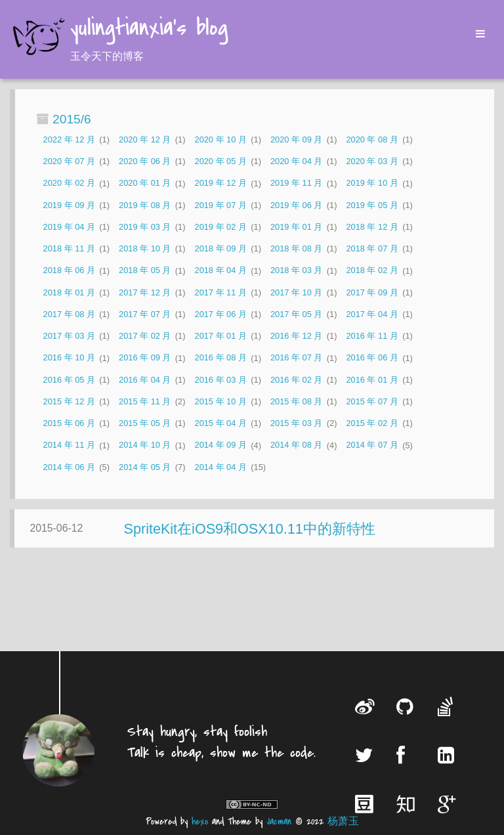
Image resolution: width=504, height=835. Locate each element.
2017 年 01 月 (221, 336)
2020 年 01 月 (145, 183)
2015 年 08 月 (296, 401)
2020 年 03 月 (372, 161)
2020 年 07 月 (69, 161)
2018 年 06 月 (69, 271)
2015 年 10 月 (221, 401)
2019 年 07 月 (221, 205)
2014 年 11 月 (69, 445)
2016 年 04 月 (145, 380)
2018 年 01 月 (69, 292)
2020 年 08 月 (372, 139)
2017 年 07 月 (145, 314)
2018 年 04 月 (221, 271)
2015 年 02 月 (372, 423)
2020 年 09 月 (296, 139)
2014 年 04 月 (221, 467)
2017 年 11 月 (221, 292)
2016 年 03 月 (221, 380)
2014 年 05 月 (145, 467)
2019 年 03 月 (145, 227)
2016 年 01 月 (372, 380)
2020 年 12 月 (145, 139)
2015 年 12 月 (69, 401)
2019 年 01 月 (296, 227)
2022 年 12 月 (69, 139)
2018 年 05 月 (145, 271)
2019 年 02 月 (221, 227)
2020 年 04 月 (296, 161)
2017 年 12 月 (145, 292)
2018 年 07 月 (372, 248)
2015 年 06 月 (69, 423)
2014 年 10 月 (145, 445)
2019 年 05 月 (372, 205)
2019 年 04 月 (69, 227)
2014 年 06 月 (69, 467)
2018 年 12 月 (372, 227)
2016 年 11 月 (372, 336)
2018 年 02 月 (372, 271)
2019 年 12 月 (221, 183)
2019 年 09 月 (69, 205)
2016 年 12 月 (296, 336)
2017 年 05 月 (296, 314)
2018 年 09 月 (221, 248)
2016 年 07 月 (296, 358)
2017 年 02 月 (145, 336)
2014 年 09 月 (221, 445)
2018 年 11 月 (69, 248)
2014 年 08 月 (296, 445)
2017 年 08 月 (69, 314)
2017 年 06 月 (221, 314)
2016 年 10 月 (69, 358)
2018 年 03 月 (296, 271)
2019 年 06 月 (296, 205)
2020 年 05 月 (221, 161)
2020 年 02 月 (69, 183)
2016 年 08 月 (221, 358)
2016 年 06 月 (372, 358)
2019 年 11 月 (296, 183)
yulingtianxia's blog (149, 29)
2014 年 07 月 (372, 445)
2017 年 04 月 (372, 314)
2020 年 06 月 (145, 161)
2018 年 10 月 (145, 248)
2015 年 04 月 (221, 423)
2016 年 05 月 (69, 380)
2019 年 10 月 (372, 183)
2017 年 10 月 (296, 292)
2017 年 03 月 (69, 336)
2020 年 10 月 (221, 139)
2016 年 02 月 (296, 380)
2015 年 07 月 (372, 401)
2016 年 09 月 (145, 358)
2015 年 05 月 (145, 423)
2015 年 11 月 (145, 401)
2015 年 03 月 (296, 423)
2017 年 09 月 (372, 292)
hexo (200, 822)
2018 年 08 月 (296, 248)
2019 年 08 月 (145, 205)
